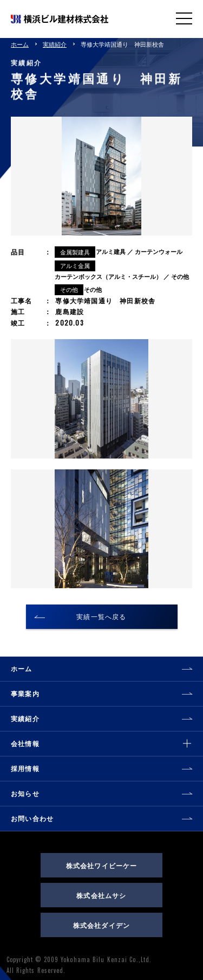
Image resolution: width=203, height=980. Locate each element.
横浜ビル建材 (60, 19)
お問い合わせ (32, 818)
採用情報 (25, 768)
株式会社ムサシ (101, 895)
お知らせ (25, 793)
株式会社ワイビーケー (102, 865)
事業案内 (25, 693)
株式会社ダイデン (102, 925)
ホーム (20, 44)
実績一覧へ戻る (101, 616)
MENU (184, 18)
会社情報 (25, 743)
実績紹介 (55, 44)
